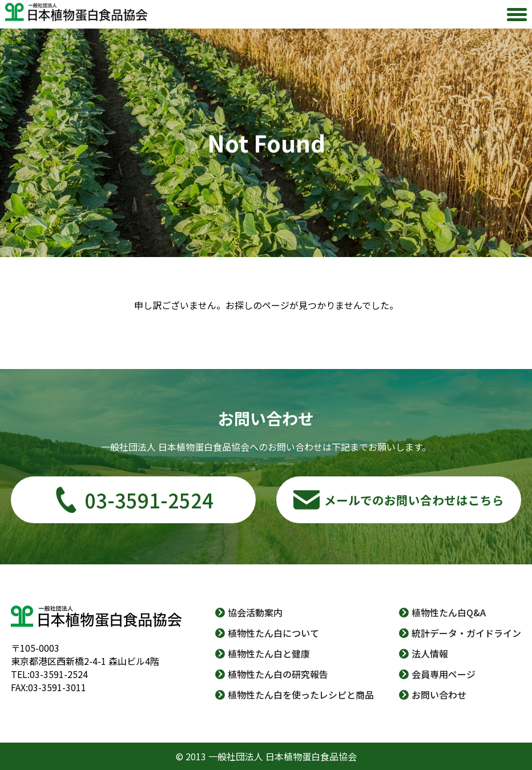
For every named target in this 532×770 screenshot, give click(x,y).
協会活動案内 (255, 612)
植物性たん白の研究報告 (278, 674)
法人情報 (430, 653)
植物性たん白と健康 (269, 653)
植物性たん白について (273, 633)
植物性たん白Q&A (449, 612)
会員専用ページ (444, 674)
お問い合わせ (439, 695)
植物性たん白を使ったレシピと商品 (301, 695)
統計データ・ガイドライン (466, 633)
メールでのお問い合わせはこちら (414, 500)
